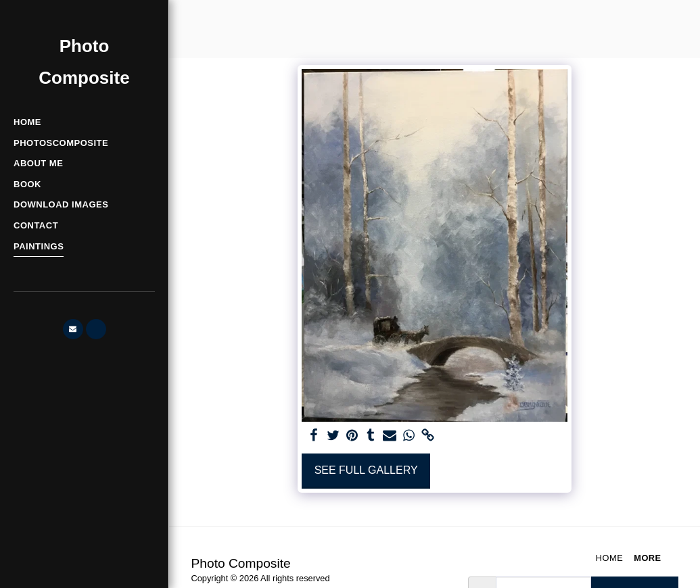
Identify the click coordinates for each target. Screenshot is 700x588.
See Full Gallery (366, 470)
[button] (73, 329)
